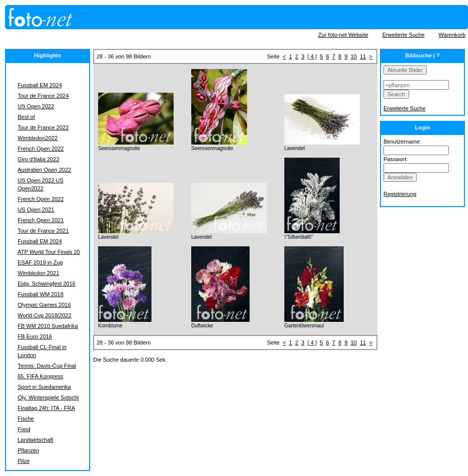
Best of (26, 117)
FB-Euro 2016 (35, 336)
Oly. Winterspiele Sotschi (48, 397)
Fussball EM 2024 (40, 85)
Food (24, 429)
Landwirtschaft (35, 440)
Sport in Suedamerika (44, 387)
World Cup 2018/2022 (45, 315)
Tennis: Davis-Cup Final (47, 366)
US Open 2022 (36, 106)
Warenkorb (452, 35)
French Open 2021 (41, 220)
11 (363, 56)
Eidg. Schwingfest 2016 (47, 284)
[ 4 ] (312, 56)
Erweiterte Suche (404, 35)
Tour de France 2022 (43, 127)
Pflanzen (28, 450)
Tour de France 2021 (43, 231)
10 (354, 56)
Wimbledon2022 (38, 138)
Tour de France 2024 (43, 96)
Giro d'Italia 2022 (38, 159)
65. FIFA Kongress (41, 376)
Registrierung (400, 194)
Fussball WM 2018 (41, 294)
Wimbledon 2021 (38, 273)
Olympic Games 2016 (44, 305)
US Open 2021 (36, 210)
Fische (26, 419)
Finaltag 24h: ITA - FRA (46, 408)
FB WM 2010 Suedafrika (48, 326)
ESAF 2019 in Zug (40, 262)
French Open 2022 (41, 149)
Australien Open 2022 (44, 170)
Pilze (24, 461)
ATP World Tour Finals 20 (49, 252)
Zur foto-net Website (343, 35)
